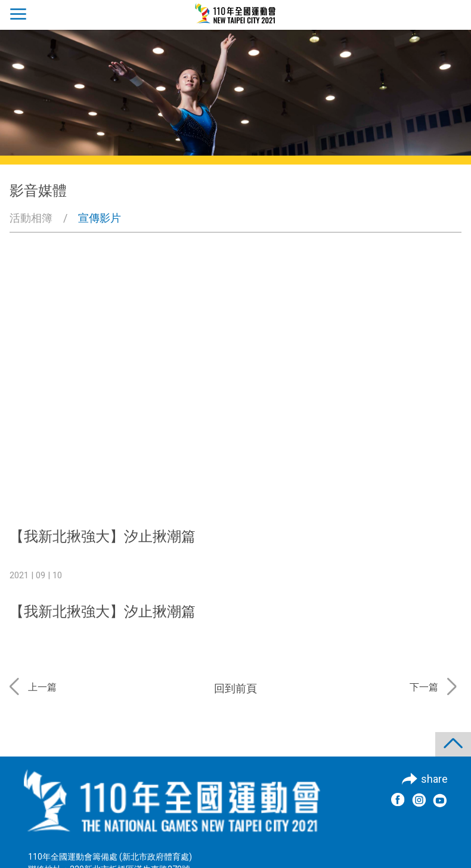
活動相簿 (31, 218)
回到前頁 (235, 688)
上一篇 (42, 687)
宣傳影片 (100, 218)
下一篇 (424, 687)
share (434, 779)
